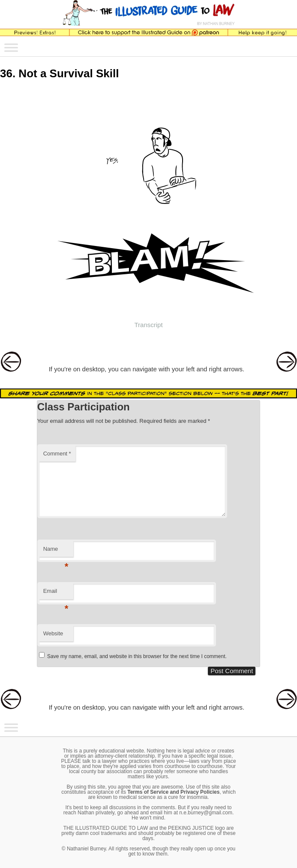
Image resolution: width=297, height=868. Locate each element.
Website (53, 633)
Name (56, 551)
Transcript (148, 325)
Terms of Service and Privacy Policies (173, 792)
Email (56, 593)
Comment (57, 454)
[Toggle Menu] (11, 48)
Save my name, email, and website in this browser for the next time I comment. (137, 656)
